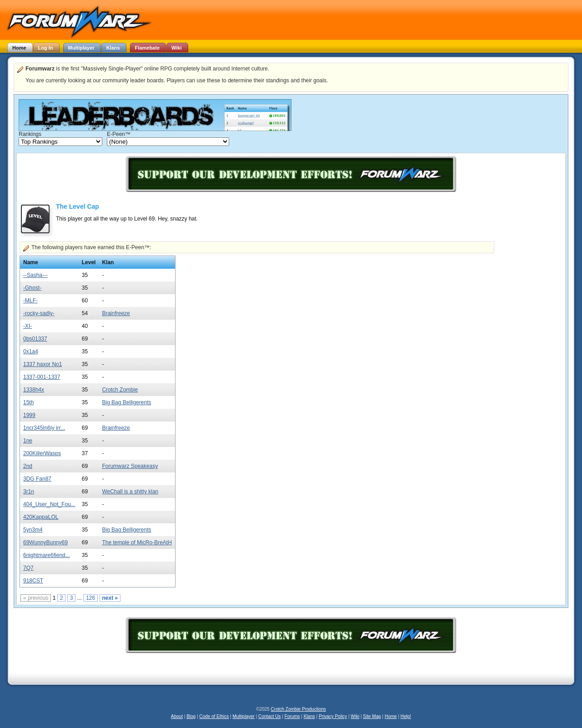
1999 (29, 415)
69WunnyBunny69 (45, 542)
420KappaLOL (41, 517)
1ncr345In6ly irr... (44, 428)
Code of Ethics (214, 716)
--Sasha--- (35, 275)
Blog (191, 716)
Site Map (372, 716)
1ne (28, 441)
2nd (28, 466)
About (177, 716)
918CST (33, 581)
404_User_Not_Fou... (49, 504)
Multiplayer (244, 716)
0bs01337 (35, 339)
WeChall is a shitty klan (130, 492)
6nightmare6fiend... (47, 555)
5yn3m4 (33, 530)
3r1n (29, 492)
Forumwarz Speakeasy (130, 466)
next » (110, 598)
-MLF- (30, 301)
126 (90, 598)
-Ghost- (32, 288)
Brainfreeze (116, 313)
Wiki (355, 716)
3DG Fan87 (37, 479)
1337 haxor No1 (43, 364)
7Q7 (28, 568)
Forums (292, 716)
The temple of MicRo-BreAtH (137, 542)
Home (391, 716)
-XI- (28, 326)
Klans (309, 716)
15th (28, 402)
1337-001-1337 (42, 377)
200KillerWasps (42, 453)
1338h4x (34, 390)
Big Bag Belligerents (126, 402)
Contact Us (269, 716)
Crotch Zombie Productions (299, 709)
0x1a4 (31, 351)
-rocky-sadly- (39, 313)
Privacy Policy (333, 716)
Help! (406, 716)
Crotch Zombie (120, 390)
